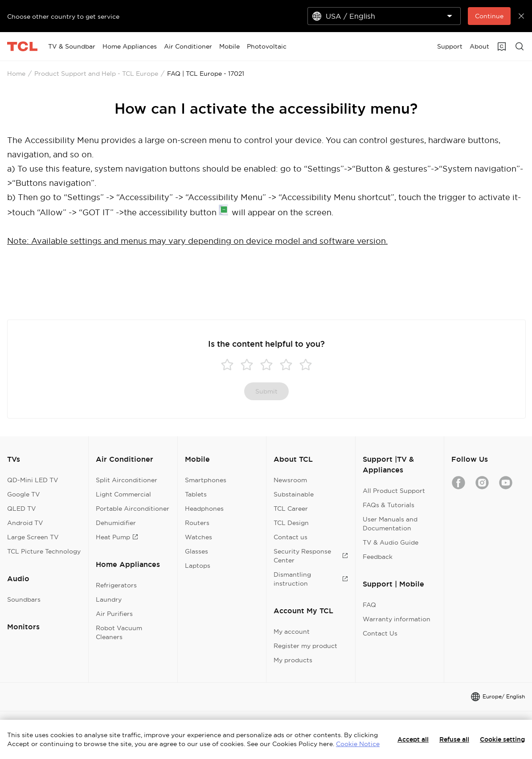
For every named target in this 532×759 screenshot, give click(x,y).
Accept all (413, 739)
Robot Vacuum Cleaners (119, 632)
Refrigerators (116, 585)
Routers (197, 523)
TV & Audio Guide (391, 542)
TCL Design (291, 523)
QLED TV (22, 509)
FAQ (369, 605)
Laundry (109, 599)
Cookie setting (502, 739)
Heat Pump (117, 537)
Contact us (291, 537)
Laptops (198, 566)
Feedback (378, 557)
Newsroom (290, 480)
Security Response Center (311, 556)
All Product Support (394, 491)
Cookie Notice (358, 744)
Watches (198, 537)
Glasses (196, 551)
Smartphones (206, 480)
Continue (489, 16)
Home (16, 74)
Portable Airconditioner (133, 509)
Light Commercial (123, 494)
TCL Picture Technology (44, 551)
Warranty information (397, 619)
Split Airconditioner (127, 480)
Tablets (196, 494)
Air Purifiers (114, 614)
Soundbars (24, 599)
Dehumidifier (116, 523)
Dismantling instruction (311, 579)
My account (292, 632)
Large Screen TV (33, 537)
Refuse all (454, 739)
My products (293, 660)
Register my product (305, 646)
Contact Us (380, 633)
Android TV (25, 523)
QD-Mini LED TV (33, 480)
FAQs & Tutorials (389, 505)
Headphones (204, 509)
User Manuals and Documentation (390, 524)
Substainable (294, 494)
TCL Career (291, 509)
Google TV (24, 494)
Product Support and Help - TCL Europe (96, 74)
